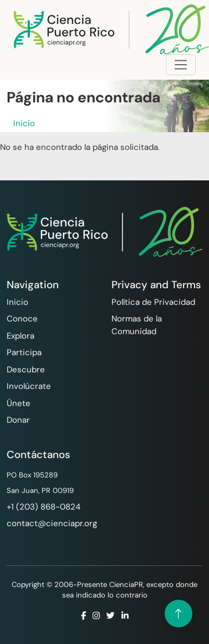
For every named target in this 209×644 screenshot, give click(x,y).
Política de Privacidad (153, 302)
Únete (19, 403)
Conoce (22, 319)
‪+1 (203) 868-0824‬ (44, 507)
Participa (24, 352)
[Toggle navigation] (181, 65)
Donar (18, 420)
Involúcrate (29, 386)
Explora (21, 336)
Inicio (24, 123)
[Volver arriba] (179, 614)
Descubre (26, 370)
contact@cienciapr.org (52, 523)
